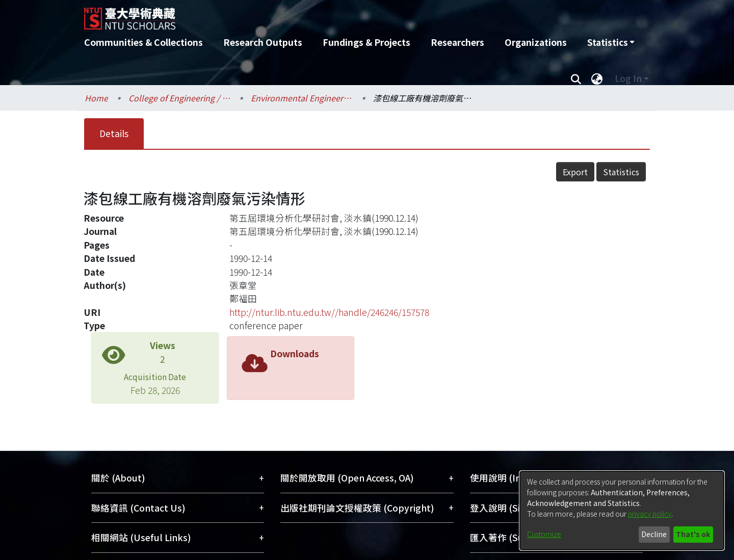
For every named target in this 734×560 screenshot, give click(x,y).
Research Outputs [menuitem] (263, 42)
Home (96, 98)
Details (114, 133)
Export (575, 172)
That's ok (693, 534)
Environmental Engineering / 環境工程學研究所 (302, 98)
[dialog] (622, 511)
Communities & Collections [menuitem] (143, 42)
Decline (654, 534)
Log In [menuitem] (628, 78)
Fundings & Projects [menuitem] (366, 42)
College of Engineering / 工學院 (179, 98)
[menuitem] (611, 42)
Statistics (621, 172)
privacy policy (650, 514)
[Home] (312, 15)
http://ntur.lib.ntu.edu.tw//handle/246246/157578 (329, 312)
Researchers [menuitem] (457, 42)
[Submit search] (576, 78)
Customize (544, 534)
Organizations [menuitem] (536, 42)
